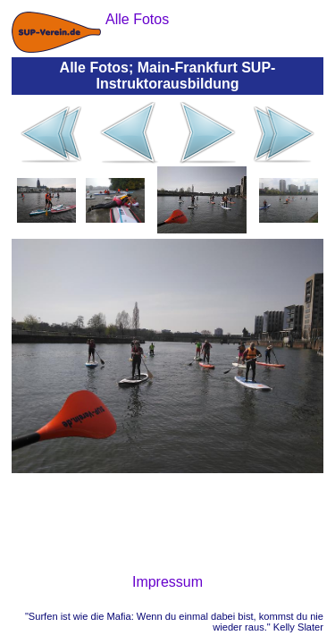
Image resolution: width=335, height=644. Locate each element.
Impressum (167, 582)
